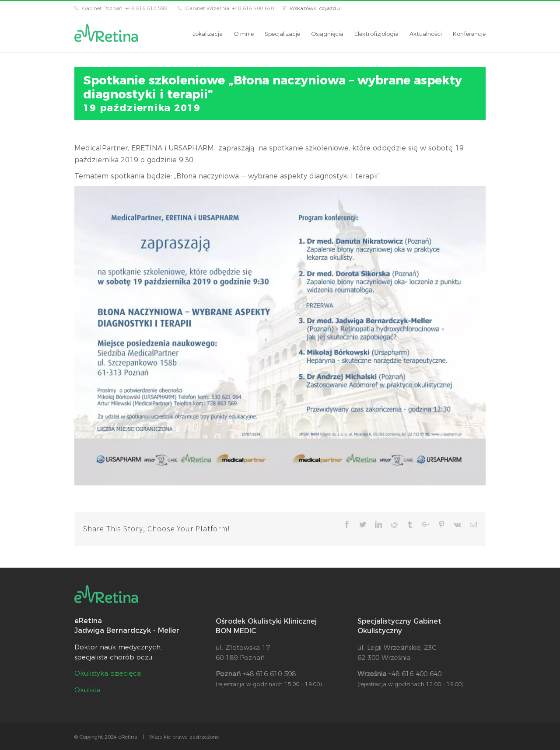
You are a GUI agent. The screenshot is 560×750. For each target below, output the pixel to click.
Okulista (87, 690)
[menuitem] (213, 34)
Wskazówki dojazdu (315, 8)
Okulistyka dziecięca (108, 673)
